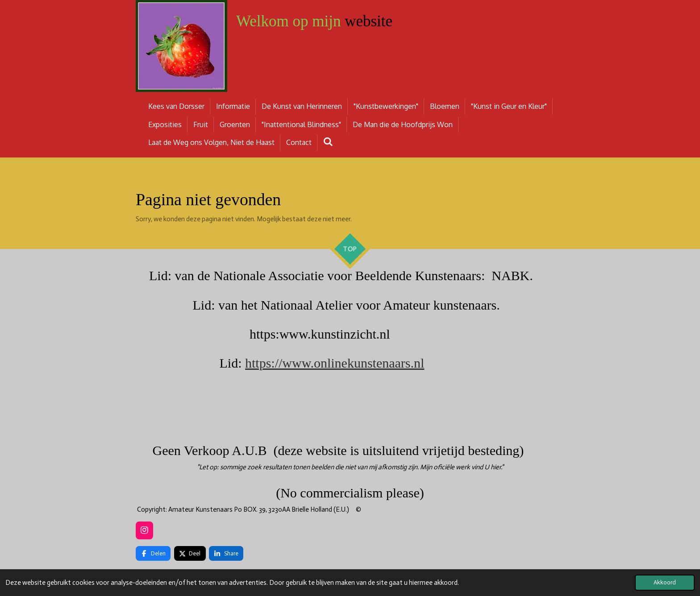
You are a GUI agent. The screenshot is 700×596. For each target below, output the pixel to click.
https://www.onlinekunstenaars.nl (335, 363)
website (314, 21)
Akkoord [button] (665, 582)
